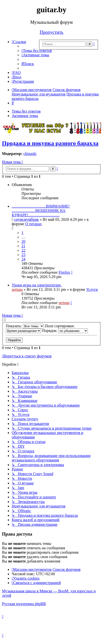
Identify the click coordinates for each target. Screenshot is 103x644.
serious (17, 289)
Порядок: (65, 331)
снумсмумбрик (26, 219)
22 (23, 250)
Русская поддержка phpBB (24, 604)
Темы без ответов (26, 111)
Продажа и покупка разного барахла (50, 143)
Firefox (64, 272)
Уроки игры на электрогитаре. (37, 285)
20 (23, 241)
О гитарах (33, 224)
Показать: (25, 326)
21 (23, 246)
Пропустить (51, 32)
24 (23, 259)
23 (23, 255)
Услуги (92, 289)
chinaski (30, 154)
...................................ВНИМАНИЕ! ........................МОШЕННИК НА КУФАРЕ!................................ (41, 211)
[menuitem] (37, 51)
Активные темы (25, 116)
